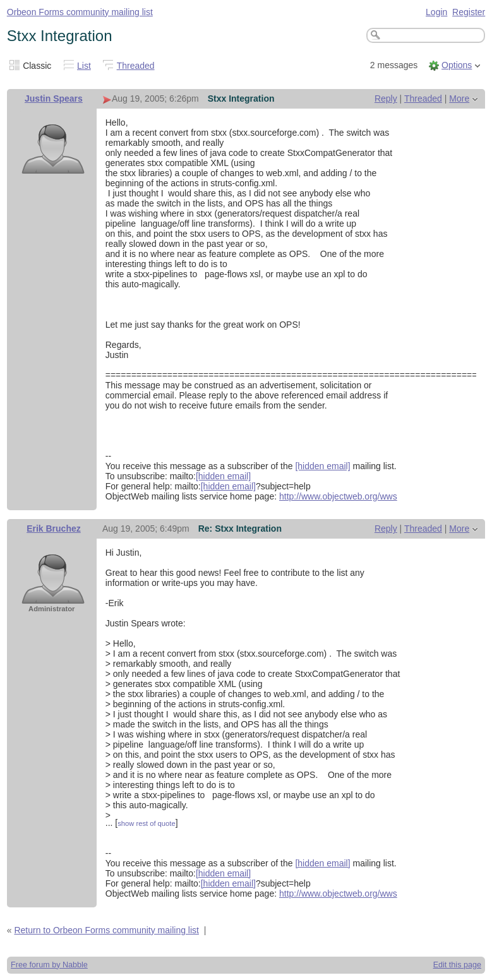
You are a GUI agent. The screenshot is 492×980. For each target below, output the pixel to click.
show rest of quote (146, 823)
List (84, 66)
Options (457, 65)
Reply (386, 99)
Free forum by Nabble (49, 965)
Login (436, 12)
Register (469, 12)
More (459, 99)
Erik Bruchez (54, 529)
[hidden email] (322, 466)
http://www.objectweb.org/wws (338, 496)
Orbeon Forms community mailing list (80, 12)
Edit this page (457, 965)
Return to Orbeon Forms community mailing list (106, 930)
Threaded (136, 66)
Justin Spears (54, 99)
